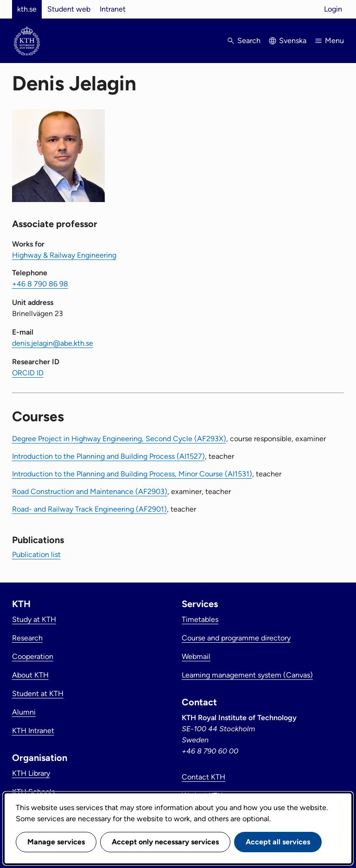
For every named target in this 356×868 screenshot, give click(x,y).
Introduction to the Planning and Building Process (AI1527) (108, 456)
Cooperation (33, 656)
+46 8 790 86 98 (40, 284)
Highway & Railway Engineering (64, 255)
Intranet (113, 9)
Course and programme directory (236, 638)
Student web (69, 9)
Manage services (56, 842)
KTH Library (31, 773)
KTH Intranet (33, 731)
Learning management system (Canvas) (247, 675)
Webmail (196, 656)
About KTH (30, 675)
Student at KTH (38, 694)
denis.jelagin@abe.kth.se (53, 343)
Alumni (24, 712)
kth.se (27, 9)
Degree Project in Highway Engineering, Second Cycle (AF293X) (119, 439)
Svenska (293, 41)
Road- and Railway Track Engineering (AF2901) (89, 509)
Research (27, 638)
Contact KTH (203, 777)
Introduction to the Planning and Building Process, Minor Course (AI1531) (132, 474)
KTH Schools (33, 792)
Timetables (200, 619)
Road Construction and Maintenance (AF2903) (90, 491)
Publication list (36, 554)
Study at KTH (34, 619)
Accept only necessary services (165, 842)
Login (333, 9)
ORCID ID (28, 373)
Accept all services (278, 842)
